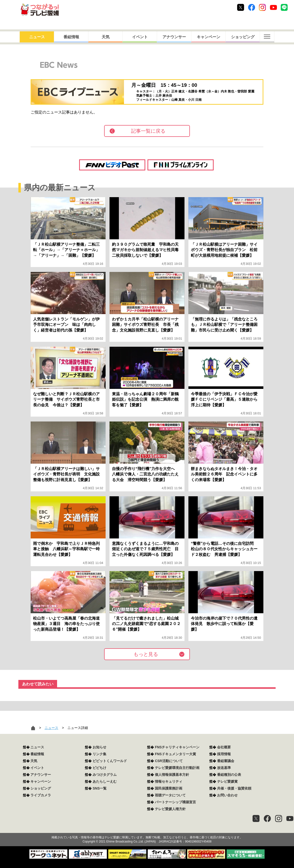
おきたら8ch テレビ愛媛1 (40, 10)
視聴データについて (170, 795)
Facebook (252, 7)
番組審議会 (226, 761)
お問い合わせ (227, 795)
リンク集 (99, 754)
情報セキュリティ (169, 781)
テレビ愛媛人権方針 (170, 809)
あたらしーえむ (105, 781)
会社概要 (224, 747)
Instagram (262, 7)
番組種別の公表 (229, 775)
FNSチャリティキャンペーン (177, 747)
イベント (140, 37)
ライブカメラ (41, 795)
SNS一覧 (100, 788)
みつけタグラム (105, 775)
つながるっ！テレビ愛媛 (147, 829)
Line (284, 7)
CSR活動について (169, 761)
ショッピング (243, 37)
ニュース (37, 37)
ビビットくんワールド (110, 761)
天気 (106, 37)
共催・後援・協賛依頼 (234, 788)
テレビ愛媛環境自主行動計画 (177, 768)
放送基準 (224, 768)
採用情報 (224, 754)
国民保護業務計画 (169, 788)
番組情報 (71, 37)
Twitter (241, 7)
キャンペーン (208, 37)
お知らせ (99, 747)
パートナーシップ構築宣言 (175, 802)
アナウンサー (174, 37)
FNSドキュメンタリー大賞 (175, 754)
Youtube (273, 7)
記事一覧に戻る (148, 131)
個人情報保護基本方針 (172, 775)
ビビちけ (99, 768)
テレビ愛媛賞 (227, 781)
